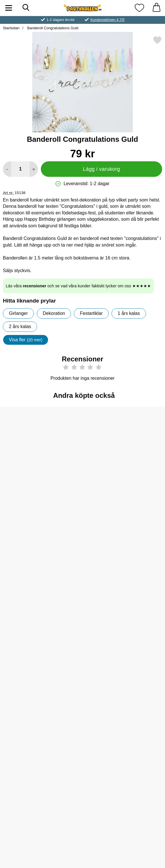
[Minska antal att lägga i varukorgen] (7, 169)
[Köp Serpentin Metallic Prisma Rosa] (83, 669)
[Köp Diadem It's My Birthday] (27, 762)
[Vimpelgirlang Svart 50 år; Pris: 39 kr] (138, 442)
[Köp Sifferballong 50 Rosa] (27, 483)
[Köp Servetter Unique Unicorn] (83, 762)
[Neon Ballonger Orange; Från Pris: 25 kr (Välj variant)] (83, 535)
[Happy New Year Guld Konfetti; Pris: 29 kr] (83, 442)
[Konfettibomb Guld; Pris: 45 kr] (138, 535)
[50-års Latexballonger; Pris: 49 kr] (138, 722)
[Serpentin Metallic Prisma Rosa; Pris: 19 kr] (83, 628)
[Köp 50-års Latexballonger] (138, 762)
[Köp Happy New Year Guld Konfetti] (83, 483)
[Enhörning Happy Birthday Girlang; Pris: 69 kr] (27, 628)
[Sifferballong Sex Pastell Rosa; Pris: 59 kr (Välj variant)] (138, 628)
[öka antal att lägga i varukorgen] (34, 169)
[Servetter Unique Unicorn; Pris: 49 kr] (83, 722)
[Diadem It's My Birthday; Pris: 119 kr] (27, 722)
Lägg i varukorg (101, 169)
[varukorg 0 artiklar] (156, 8)
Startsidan (11, 28)
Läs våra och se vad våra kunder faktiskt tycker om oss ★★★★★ (78, 286)
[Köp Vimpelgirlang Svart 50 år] (138, 483)
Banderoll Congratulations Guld (52, 28)
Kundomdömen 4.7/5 (107, 20)
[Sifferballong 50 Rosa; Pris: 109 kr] (27, 442)
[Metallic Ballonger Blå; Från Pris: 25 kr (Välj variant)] (27, 535)
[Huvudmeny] (9, 8)
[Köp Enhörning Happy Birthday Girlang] (27, 669)
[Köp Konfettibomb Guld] (138, 576)
